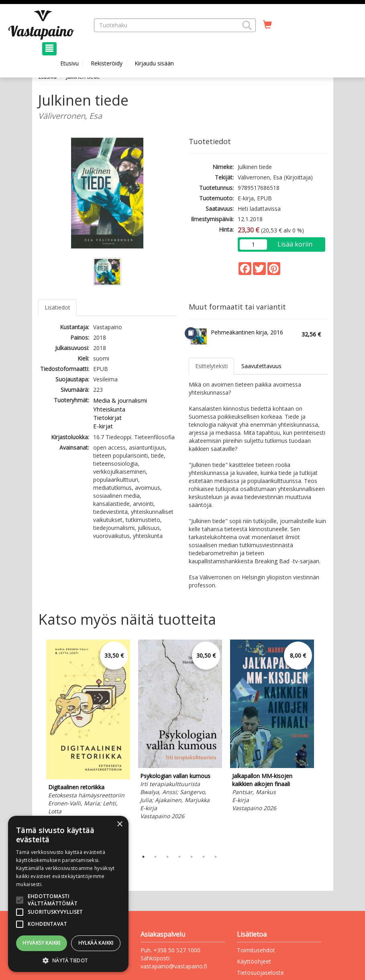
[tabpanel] (88, 737)
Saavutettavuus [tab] (261, 366)
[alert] (68, 894)
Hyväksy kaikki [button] (42, 943)
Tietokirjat (107, 418)
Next (323, 743)
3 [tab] (167, 857)
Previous (36, 743)
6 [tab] (204, 857)
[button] (247, 25)
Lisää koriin (295, 244)
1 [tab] (143, 857)
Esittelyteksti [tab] (211, 366)
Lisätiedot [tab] (57, 307)
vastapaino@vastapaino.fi (174, 966)
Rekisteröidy (107, 63)
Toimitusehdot (256, 950)
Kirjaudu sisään (154, 63)
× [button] (119, 824)
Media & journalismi (120, 400)
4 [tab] (179, 857)
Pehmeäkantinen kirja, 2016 (247, 332)
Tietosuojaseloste (260, 973)
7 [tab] (216, 857)
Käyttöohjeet (254, 961)
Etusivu (69, 63)
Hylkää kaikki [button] (96, 943)
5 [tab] (192, 857)
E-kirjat (103, 426)
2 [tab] (155, 857)
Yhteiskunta (109, 409)
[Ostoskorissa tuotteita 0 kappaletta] (267, 25)
